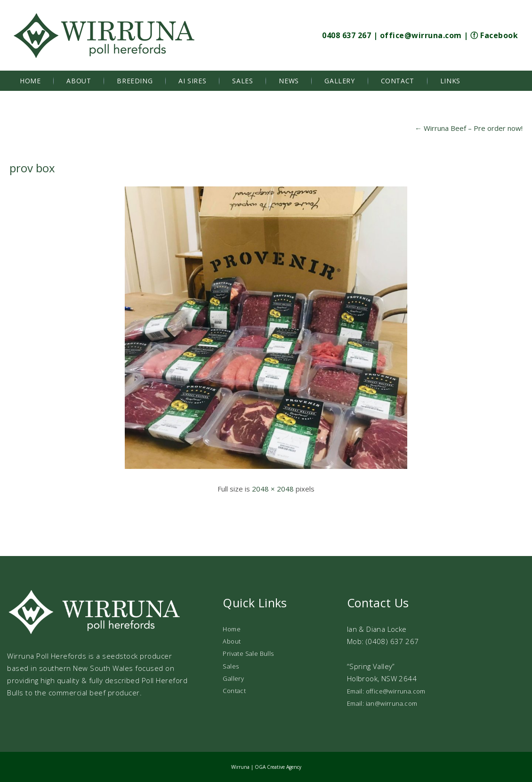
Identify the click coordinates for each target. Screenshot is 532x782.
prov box (32, 168)
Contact (398, 81)
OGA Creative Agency (278, 767)
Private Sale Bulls (248, 653)
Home (30, 81)
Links (450, 81)
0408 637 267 (347, 35)
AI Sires (192, 81)
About (79, 81)
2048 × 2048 (273, 489)
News (289, 81)
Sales (242, 81)
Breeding (135, 81)
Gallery (339, 81)
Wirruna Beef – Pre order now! (469, 128)
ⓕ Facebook (494, 35)
